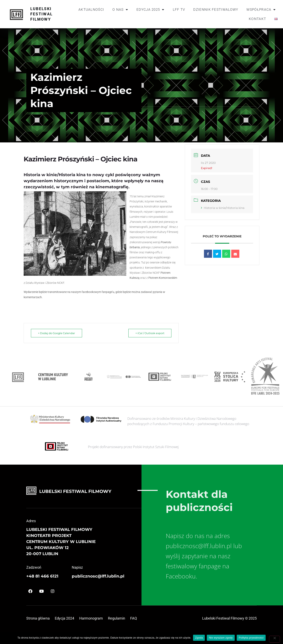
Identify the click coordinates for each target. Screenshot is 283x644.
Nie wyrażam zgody (221, 638)
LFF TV (179, 9)
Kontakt (257, 19)
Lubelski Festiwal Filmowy (41, 14)
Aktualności (91, 9)
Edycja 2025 (150, 10)
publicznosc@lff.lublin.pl (98, 576)
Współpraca (261, 10)
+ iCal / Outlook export (150, 333)
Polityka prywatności (251, 638)
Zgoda (199, 638)
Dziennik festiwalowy (216, 9)
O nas (120, 10)
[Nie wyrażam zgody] (275, 639)
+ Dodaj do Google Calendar (56, 333)
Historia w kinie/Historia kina (223, 208)
